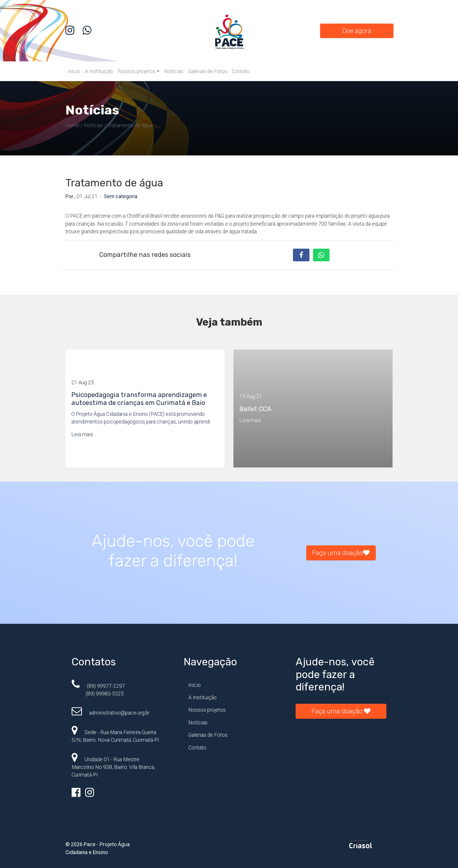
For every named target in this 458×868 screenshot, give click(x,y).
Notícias (174, 71)
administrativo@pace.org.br (111, 713)
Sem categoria (121, 196)
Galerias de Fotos (208, 71)
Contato (241, 71)
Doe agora (357, 31)
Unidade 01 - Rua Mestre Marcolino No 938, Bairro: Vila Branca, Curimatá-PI (113, 767)
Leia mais (82, 434)
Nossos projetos (137, 71)
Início (74, 71)
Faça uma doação (341, 553)
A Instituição (99, 71)
